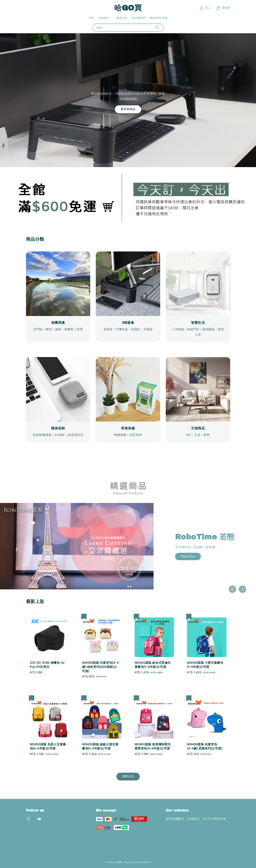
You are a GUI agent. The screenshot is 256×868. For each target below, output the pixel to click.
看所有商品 (128, 109)
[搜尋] (157, 27)
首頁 (91, 18)
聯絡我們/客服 (159, 18)
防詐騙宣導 (139, 18)
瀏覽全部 (128, 776)
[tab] (125, 586)
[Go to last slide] (232, 589)
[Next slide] (242, 589)
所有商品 (104, 18)
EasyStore (144, 862)
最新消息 (122, 18)
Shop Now (188, 556)
